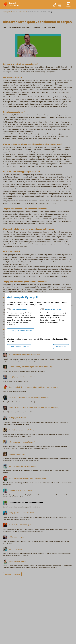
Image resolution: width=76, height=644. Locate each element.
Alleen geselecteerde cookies (21, 331)
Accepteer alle (61, 347)
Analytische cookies (53, 309)
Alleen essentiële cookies (19, 347)
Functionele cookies (20, 309)
